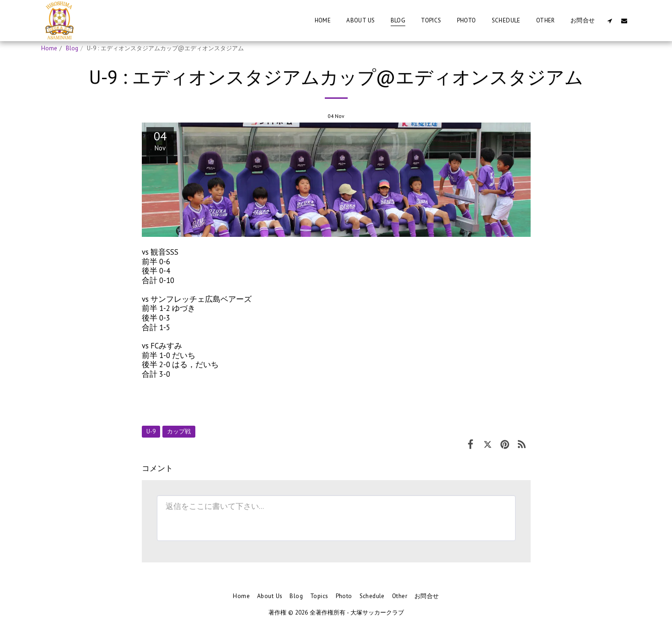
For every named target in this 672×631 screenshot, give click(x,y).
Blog (72, 48)
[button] (610, 21)
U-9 (151, 431)
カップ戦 (179, 431)
